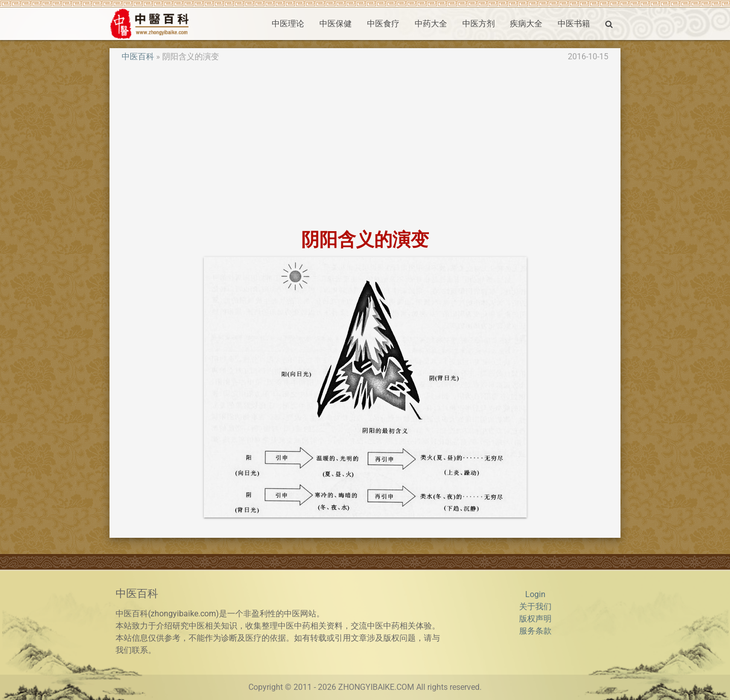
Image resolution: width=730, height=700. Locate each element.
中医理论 (288, 24)
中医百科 (138, 57)
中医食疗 (383, 24)
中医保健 (336, 24)
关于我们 (535, 606)
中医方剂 (479, 24)
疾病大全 (526, 24)
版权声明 (535, 619)
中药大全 (431, 24)
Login (535, 594)
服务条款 (535, 631)
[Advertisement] (365, 146)
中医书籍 (574, 24)
